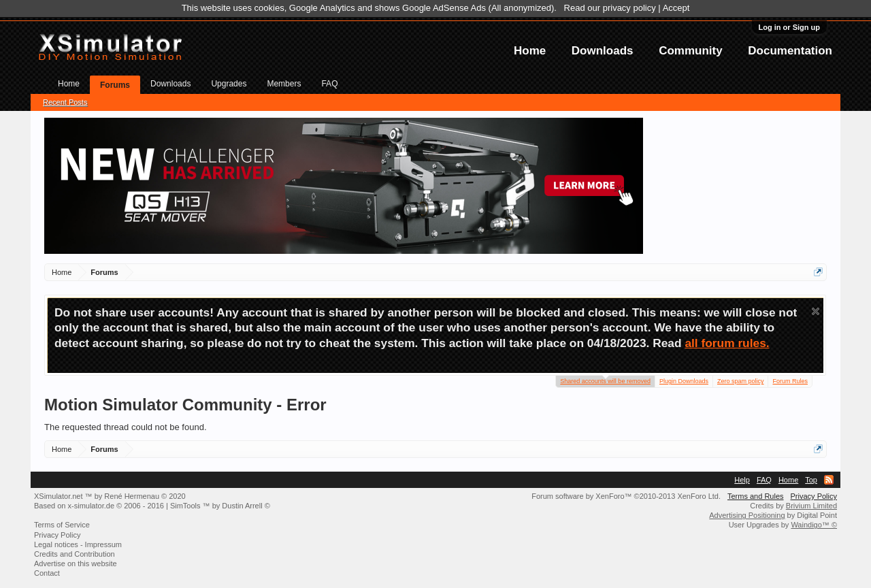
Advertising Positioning (747, 515)
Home (530, 51)
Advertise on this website (76, 563)
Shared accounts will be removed (605, 380)
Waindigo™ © (814, 525)
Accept (676, 8)
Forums (115, 85)
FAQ (329, 84)
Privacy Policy (814, 496)
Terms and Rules (756, 496)
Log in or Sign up (789, 27)
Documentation (790, 51)
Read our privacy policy (610, 8)
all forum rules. (727, 343)
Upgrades (229, 84)
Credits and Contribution (75, 554)
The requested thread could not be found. (126, 427)
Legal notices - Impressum (78, 544)
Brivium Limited (811, 506)
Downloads (603, 51)
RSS (829, 480)
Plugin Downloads (684, 381)
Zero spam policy (741, 381)
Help (742, 480)
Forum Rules (790, 381)
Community (691, 51)
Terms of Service (62, 525)
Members (284, 84)
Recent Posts (65, 102)
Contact (47, 573)
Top (811, 480)
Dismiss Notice (816, 311)
